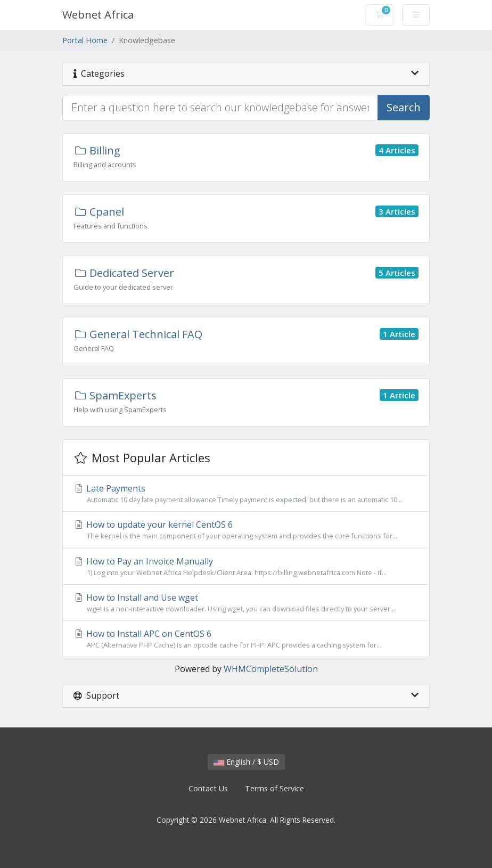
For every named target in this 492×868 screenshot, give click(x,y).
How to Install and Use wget (246, 603)
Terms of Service (274, 788)
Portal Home (85, 40)
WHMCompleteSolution (271, 669)
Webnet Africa (98, 15)
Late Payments (246, 494)
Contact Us (208, 788)
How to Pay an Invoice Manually (246, 567)
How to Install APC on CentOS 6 (246, 639)
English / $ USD (246, 762)
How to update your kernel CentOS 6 (246, 530)
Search (404, 107)
